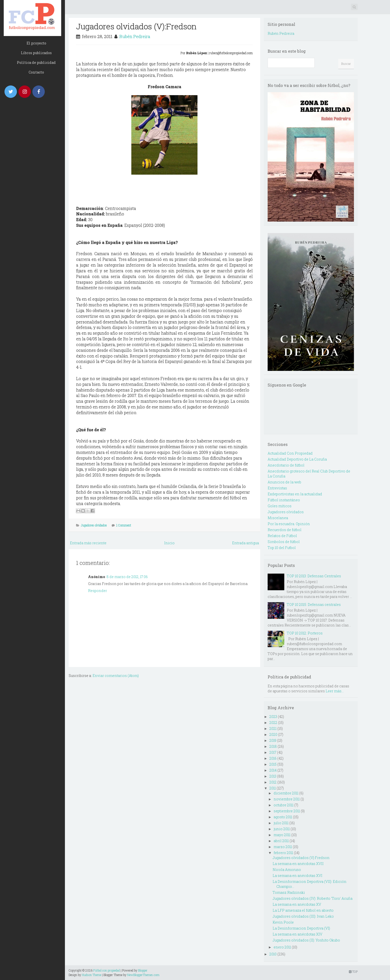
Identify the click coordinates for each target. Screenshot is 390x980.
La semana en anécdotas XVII (298, 864)
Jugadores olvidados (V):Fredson (136, 26)
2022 (273, 723)
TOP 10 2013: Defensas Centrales (314, 576)
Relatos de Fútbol (282, 536)
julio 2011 (281, 823)
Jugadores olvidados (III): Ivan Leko (303, 916)
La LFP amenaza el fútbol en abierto (303, 910)
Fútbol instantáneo (284, 500)
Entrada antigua (245, 543)
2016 (273, 758)
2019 (273, 740)
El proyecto (36, 43)
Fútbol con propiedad (107, 970)
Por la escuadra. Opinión (289, 524)
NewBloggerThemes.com (143, 975)
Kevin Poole (283, 922)
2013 (273, 776)
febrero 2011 (283, 853)
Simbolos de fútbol (284, 542)
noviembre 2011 (287, 799)
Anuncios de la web (284, 482)
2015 (273, 764)
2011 (273, 788)
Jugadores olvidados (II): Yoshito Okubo (306, 940)
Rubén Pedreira (135, 36)
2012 (273, 782)
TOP (353, 972)
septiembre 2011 (287, 811)
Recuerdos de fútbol (285, 530)
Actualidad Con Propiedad (290, 453)
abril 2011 (281, 841)
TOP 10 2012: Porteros (305, 633)
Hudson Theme (92, 975)
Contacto (36, 72)
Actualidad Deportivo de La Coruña (297, 459)
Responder (97, 591)
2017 (273, 752)
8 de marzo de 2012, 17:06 (127, 577)
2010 (273, 954)
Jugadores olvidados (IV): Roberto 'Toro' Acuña (313, 898)
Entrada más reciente (88, 543)
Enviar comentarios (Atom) (116, 676)
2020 (273, 734)
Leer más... (335, 691)
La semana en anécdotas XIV (297, 934)
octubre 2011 (284, 805)
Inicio (169, 543)
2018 (273, 746)
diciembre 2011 (286, 793)
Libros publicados (36, 53)
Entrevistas (277, 488)
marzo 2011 (283, 847)
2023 (273, 717)
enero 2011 (282, 947)
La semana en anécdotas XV (297, 904)
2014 (273, 770)
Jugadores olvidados (94, 525)
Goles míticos (280, 506)
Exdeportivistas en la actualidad (295, 494)
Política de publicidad (36, 62)
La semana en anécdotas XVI (297, 876)
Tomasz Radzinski (289, 892)
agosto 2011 (283, 817)
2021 (273, 728)
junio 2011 (282, 829)
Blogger (143, 970)
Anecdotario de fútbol (286, 465)
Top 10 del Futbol (282, 548)
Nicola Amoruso (287, 870)
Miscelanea (278, 518)
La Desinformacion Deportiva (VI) (301, 928)
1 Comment (124, 525)
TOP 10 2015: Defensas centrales (314, 605)
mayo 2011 (282, 835)
